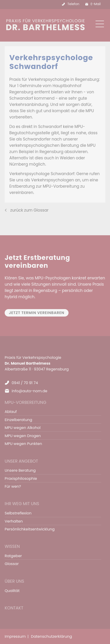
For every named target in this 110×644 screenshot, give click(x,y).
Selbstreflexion (18, 513)
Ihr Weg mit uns (22, 504)
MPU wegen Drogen (23, 436)
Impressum (15, 636)
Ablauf (11, 412)
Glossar (12, 564)
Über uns (14, 581)
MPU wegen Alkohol (23, 428)
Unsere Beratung (20, 470)
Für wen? (13, 486)
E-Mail (96, 4)
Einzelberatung (18, 420)
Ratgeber (13, 556)
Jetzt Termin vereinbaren (37, 313)
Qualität (12, 591)
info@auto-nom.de (29, 391)
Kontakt (14, 608)
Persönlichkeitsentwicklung (30, 529)
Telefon (73, 4)
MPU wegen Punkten (23, 444)
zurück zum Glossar (29, 210)
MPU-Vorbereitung (26, 402)
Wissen (12, 546)
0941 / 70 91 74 (25, 383)
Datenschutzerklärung (52, 636)
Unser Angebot (21, 461)
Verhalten (14, 521)
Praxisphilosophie (21, 479)
